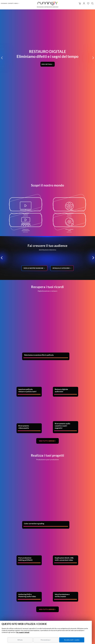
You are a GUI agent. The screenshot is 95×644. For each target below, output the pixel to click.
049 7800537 (50, 613)
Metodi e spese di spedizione (79, 615)
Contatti (11, 3)
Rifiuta (20, 640)
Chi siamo (4, 3)
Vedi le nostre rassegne (33, 156)
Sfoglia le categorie (62, 156)
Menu (16, 3)
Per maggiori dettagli (23, 632)
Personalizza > (46, 640)
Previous (2, 546)
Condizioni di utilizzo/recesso (79, 613)
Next (81, 546)
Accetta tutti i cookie (72, 640)
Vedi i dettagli (47, 21)
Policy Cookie (79, 619)
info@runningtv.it (49, 615)
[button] (2, 15)
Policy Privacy (79, 617)
